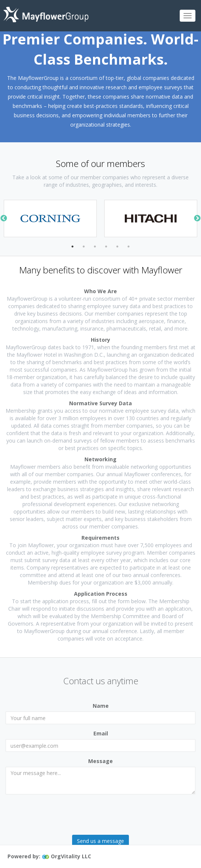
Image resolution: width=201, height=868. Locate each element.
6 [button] (129, 247)
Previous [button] (4, 218)
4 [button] (106, 247)
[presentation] (62, 815)
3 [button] (95, 247)
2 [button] (84, 247)
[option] (50, 218)
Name (101, 706)
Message (100, 761)
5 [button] (117, 247)
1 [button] (72, 247)
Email (101, 733)
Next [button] (197, 218)
